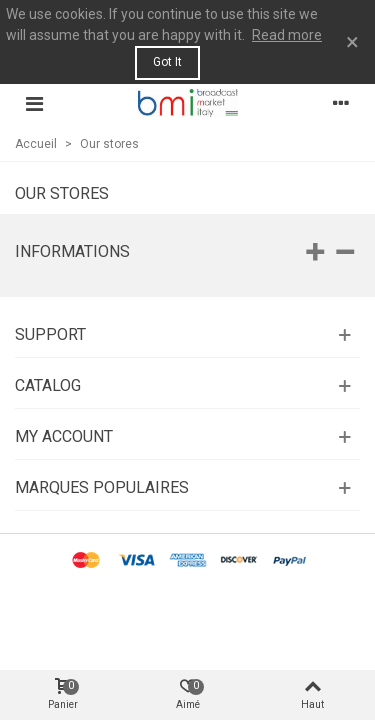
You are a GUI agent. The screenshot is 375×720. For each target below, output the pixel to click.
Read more (287, 35)
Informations (72, 251)
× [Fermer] (352, 42)
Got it (167, 62)
